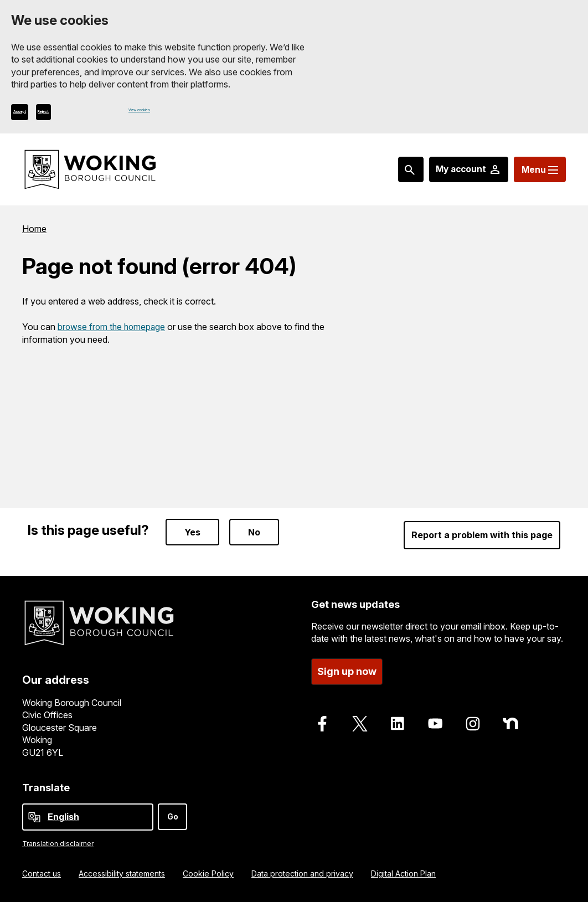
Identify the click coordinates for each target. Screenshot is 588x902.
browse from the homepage (113, 333)
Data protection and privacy (302, 873)
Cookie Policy (208, 873)
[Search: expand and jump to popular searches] (397, 177)
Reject (92, 117)
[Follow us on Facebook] (322, 721)
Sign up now (347, 669)
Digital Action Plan (403, 873)
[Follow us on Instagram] (473, 721)
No (254, 530)
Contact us (42, 873)
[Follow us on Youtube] (435, 721)
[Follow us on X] (360, 721)
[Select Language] (88, 817)
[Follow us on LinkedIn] (398, 721)
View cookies (153, 117)
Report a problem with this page (482, 533)
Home (34, 236)
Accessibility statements (122, 873)
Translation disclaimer (58, 844)
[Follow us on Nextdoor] (510, 721)
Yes (192, 530)
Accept (36, 117)
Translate (46, 788)
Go (173, 816)
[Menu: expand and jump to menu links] (536, 177)
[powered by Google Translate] (34, 817)
